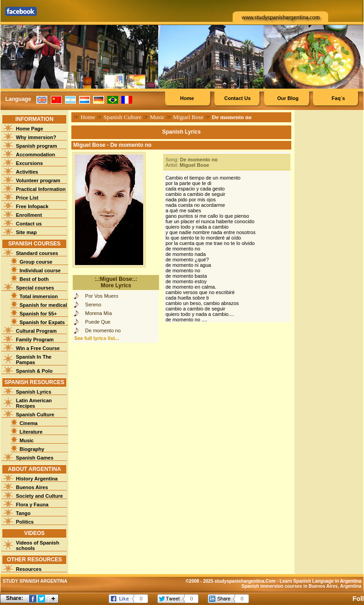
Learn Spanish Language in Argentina (320, 581)
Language (18, 99)
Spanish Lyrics (34, 392)
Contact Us (237, 98)
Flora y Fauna (32, 505)
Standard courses (37, 253)
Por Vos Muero (102, 296)
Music (27, 440)
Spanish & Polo (34, 371)
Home (187, 98)
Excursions (29, 163)
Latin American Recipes (34, 403)
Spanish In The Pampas (34, 360)
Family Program (35, 340)
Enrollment (29, 215)
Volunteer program (38, 180)
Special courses (35, 288)
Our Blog (288, 98)
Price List (27, 198)
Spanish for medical (43, 305)
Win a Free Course (38, 348)
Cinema (29, 423)
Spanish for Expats (42, 322)
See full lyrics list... (97, 338)
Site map (26, 232)
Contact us (29, 224)
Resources (29, 569)
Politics (25, 522)
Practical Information (41, 189)
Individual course (40, 270)
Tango (23, 513)
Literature (31, 432)
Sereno (93, 305)
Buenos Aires (32, 487)
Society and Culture (39, 496)
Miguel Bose (188, 117)
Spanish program (36, 146)
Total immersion (39, 296)
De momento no (103, 330)
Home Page (30, 129)
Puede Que (98, 322)
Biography (32, 449)
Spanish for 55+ (38, 314)
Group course (36, 262)
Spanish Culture (35, 415)
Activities (27, 172)
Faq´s (338, 98)
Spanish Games (35, 458)
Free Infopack (32, 206)
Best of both (34, 279)
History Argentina (37, 479)
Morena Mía (98, 313)
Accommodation (35, 155)
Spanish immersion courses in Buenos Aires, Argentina (301, 586)
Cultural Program (36, 331)
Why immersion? (36, 137)
